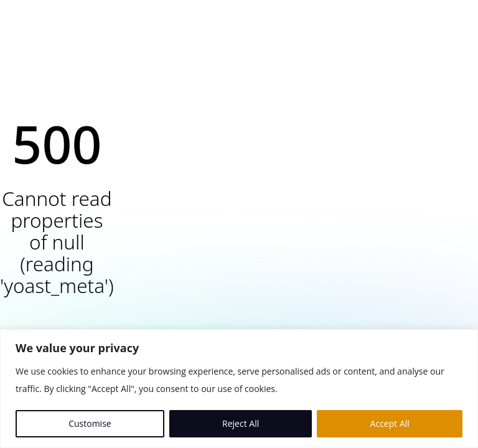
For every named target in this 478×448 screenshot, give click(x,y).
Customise (90, 423)
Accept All (390, 423)
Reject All (241, 423)
